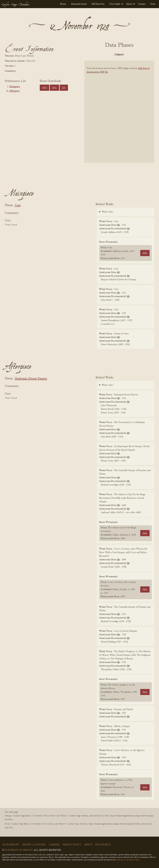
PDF (94, 55)
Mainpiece (15, 87)
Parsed (143, 55)
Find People (103, 845)
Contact (142, 4)
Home (63, 4)
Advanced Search (79, 4)
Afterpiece (14, 91)
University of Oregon (19, 850)
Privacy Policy (72, 845)
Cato (18, 205)
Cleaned (127, 55)
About (129, 4)
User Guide (115, 4)
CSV (64, 88)
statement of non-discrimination (128, 860)
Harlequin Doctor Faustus (31, 379)
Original (110, 55)
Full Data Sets (98, 4)
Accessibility (11, 845)
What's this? (108, 212)
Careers (54, 845)
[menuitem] (63, 4)
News (153, 4)
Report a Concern (34, 845)
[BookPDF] (119, 112)
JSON (44, 88)
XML (54, 88)
